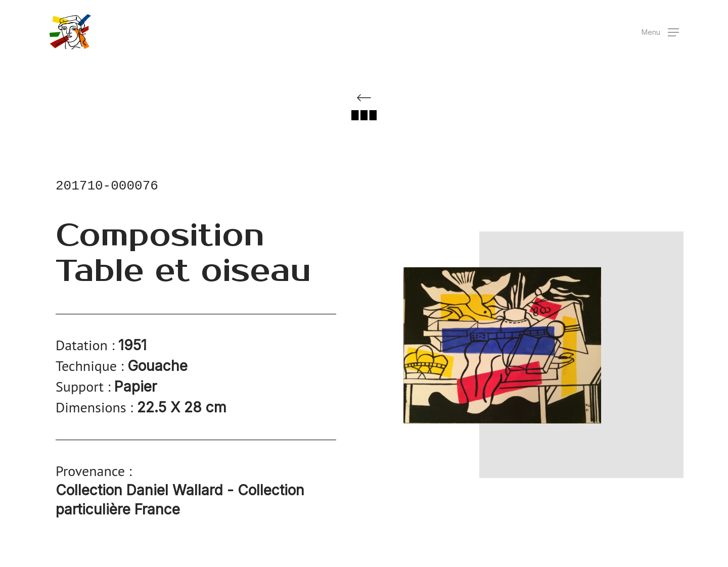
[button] (660, 32)
